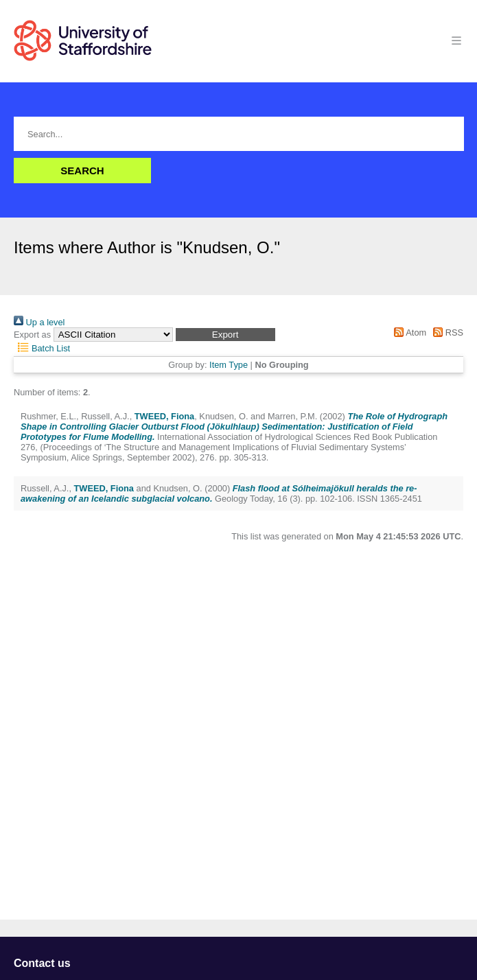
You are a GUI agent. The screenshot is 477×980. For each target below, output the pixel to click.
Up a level (39, 322)
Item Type (229, 365)
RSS (446, 332)
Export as (32, 335)
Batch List (42, 348)
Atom (408, 332)
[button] (225, 335)
